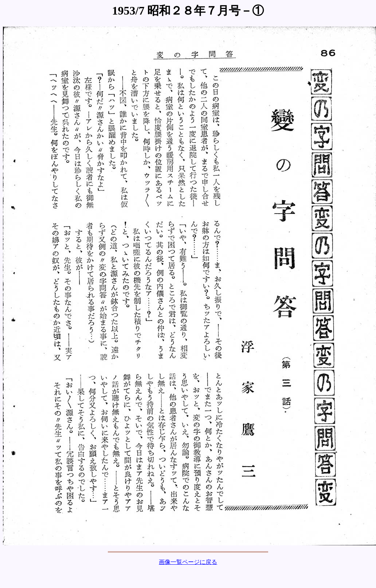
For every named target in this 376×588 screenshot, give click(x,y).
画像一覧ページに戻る (188, 562)
